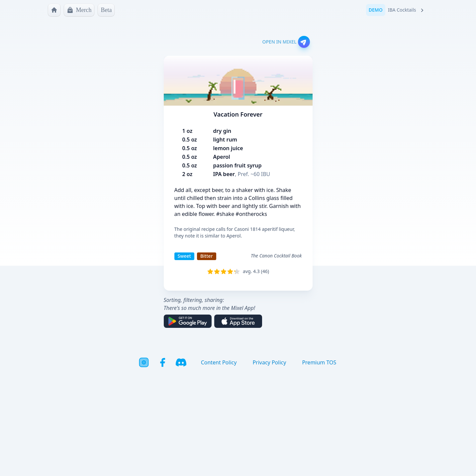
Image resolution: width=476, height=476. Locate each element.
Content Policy (219, 362)
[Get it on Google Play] (188, 321)
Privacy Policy (269, 362)
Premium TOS (319, 362)
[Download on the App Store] (238, 321)
